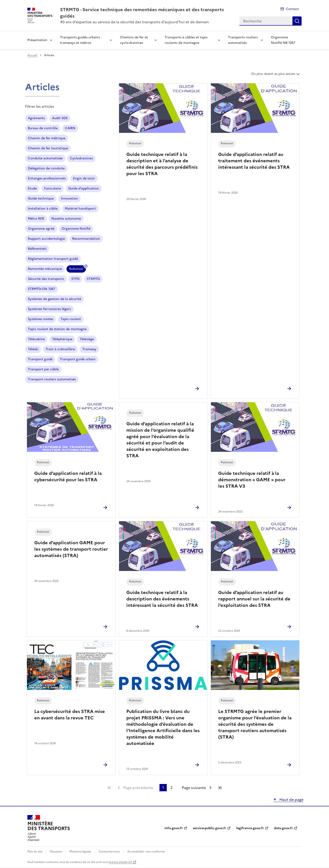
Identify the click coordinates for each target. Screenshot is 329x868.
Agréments (36, 118)
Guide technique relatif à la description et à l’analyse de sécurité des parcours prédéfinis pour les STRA (162, 164)
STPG (75, 279)
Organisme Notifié (76, 229)
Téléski (33, 349)
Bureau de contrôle (43, 128)
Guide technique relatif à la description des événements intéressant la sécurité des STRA (162, 599)
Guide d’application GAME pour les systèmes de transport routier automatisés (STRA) (71, 549)
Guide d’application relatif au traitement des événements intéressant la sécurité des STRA (254, 161)
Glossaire (56, 852)
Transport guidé (40, 359)
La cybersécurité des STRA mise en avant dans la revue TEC (70, 715)
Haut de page (291, 800)
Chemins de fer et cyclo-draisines (134, 40)
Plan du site (35, 852)
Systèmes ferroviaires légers (49, 309)
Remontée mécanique (45, 269)
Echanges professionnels (47, 178)
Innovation (69, 199)
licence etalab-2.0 (120, 862)
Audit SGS (60, 118)
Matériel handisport (80, 209)
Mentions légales (80, 852)
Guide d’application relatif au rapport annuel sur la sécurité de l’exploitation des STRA (254, 599)
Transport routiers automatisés (52, 379)
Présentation (37, 40)
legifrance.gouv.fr (250, 828)
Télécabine (36, 339)
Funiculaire (53, 188)
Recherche (297, 21)
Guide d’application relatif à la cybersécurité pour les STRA (68, 476)
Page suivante (194, 788)
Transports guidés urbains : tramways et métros (81, 40)
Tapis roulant (71, 319)
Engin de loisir (84, 178)
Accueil (32, 55)
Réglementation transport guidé (53, 259)
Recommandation (86, 239)
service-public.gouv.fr (210, 828)
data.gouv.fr (283, 828)
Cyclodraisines (81, 158)
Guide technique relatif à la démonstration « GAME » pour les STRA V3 (252, 480)
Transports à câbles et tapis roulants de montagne (186, 40)
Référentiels (37, 249)
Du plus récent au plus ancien (276, 76)
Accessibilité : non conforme (146, 852)
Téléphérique (62, 339)
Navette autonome (66, 219)
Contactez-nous (109, 852)
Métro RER (36, 219)
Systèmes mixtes (41, 319)
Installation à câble (43, 209)
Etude (32, 188)
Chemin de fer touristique (48, 148)
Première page (109, 788)
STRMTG (93, 279)
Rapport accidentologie (46, 239)
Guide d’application (84, 188)
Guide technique (41, 199)
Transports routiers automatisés (243, 40)
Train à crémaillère (60, 349)
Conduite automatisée (45, 158)
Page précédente (138, 788)
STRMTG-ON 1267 (41, 289)
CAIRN (70, 128)
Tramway (89, 349)
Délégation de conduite (46, 168)
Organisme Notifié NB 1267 (283, 40)
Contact (292, 9)
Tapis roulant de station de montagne (57, 329)
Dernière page (220, 788)
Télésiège (87, 339)
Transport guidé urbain (78, 359)
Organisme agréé (41, 229)
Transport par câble (43, 369)
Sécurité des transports (46, 279)
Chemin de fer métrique (47, 138)
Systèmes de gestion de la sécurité (54, 299)
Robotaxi (76, 270)
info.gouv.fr (174, 828)
